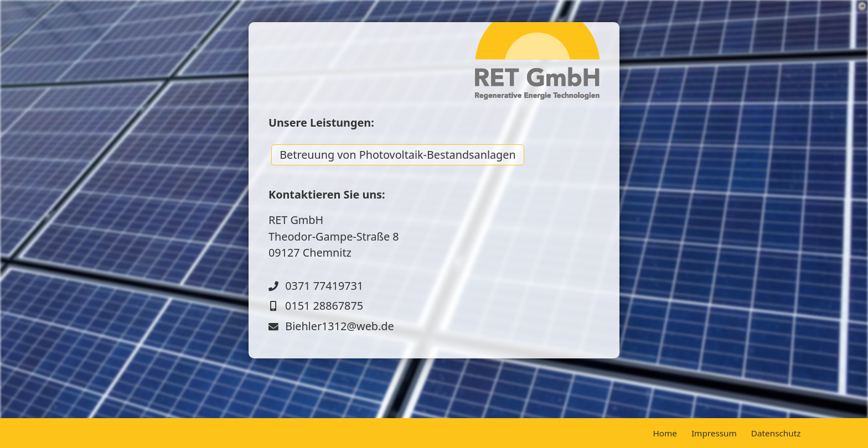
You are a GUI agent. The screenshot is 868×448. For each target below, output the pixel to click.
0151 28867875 (324, 306)
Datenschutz (776, 433)
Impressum (714, 433)
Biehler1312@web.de (339, 326)
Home (665, 433)
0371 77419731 (324, 286)
